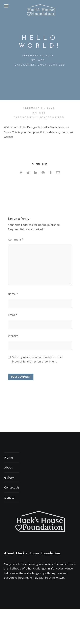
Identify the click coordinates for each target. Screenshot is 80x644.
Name (13, 294)
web (41, 60)
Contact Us (12, 487)
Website (13, 336)
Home (9, 457)
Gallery (9, 477)
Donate (9, 497)
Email (13, 315)
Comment (16, 240)
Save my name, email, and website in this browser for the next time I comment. (37, 359)
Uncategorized (51, 65)
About (8, 467)
